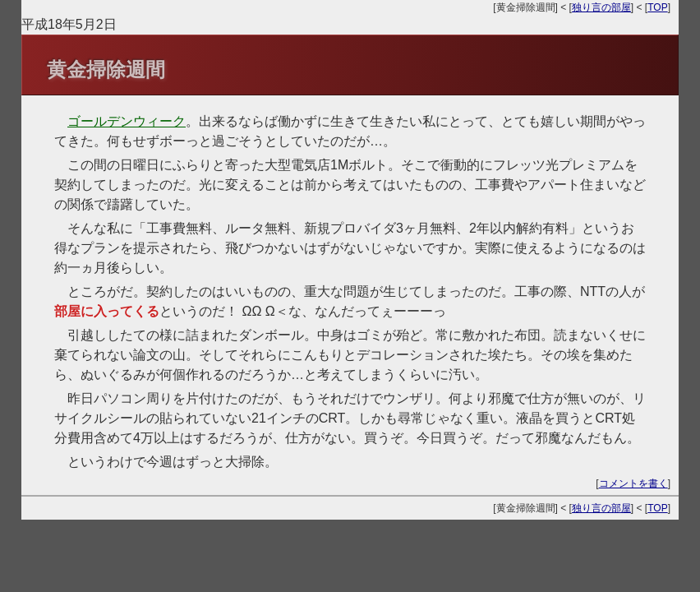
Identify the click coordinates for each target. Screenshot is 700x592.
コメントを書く (633, 483)
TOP (657, 7)
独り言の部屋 (601, 7)
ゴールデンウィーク (127, 121)
